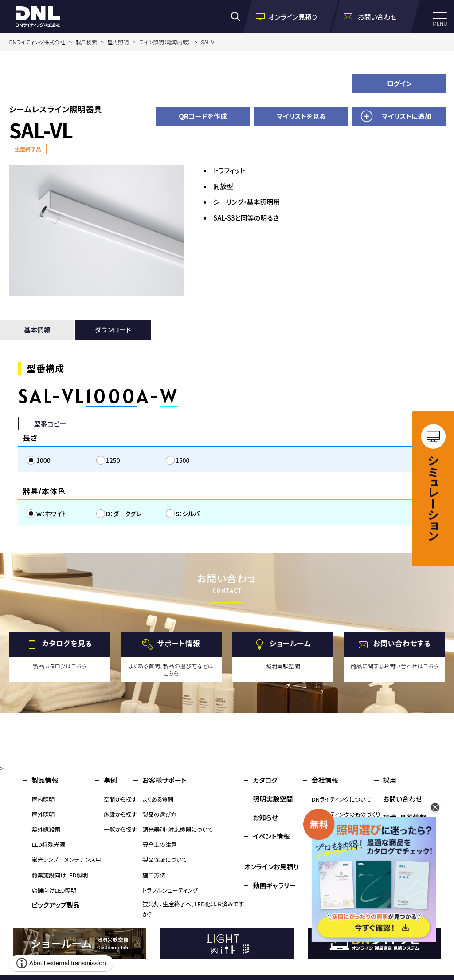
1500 (183, 460)
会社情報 (325, 780)
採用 (390, 780)
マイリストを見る (301, 116)
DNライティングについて (341, 799)
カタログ (265, 780)
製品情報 (45, 780)
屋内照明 (43, 799)
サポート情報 (179, 644)
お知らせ (265, 817)
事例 (110, 780)
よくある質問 (158, 799)
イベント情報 (271, 836)
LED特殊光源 (48, 844)
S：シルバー (191, 514)
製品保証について (165, 859)
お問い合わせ (403, 799)
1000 (43, 460)
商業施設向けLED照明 (60, 875)
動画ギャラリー (274, 885)
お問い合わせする (402, 644)
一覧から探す (120, 829)
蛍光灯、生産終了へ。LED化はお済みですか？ (193, 909)
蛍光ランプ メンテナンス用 (66, 859)
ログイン (400, 83)
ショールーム (290, 644)
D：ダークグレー (127, 514)
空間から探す (120, 799)
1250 (113, 460)
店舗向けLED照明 (54, 890)
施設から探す (120, 814)
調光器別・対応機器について (178, 829)
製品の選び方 (159, 814)
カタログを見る (67, 644)
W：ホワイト (52, 514)
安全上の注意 (160, 844)
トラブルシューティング (170, 890)
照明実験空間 (273, 799)
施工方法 (154, 875)
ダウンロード (113, 330)
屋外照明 (43, 814)
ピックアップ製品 (56, 905)
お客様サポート (164, 780)
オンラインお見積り (271, 867)
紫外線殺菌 (46, 829)
